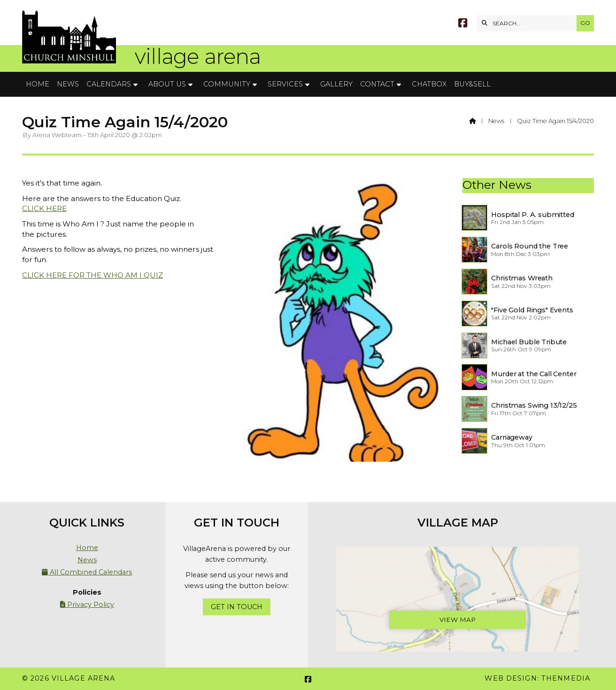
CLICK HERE (44, 208)
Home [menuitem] (38, 84)
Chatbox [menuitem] (429, 84)
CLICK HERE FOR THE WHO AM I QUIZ (92, 275)
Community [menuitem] (227, 84)
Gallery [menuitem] (336, 84)
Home (87, 548)
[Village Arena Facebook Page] (463, 24)
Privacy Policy (87, 605)
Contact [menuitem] (377, 84)
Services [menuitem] (285, 84)
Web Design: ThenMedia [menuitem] (537, 678)
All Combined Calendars (87, 572)
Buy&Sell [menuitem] (472, 84)
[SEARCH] (529, 23)
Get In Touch (237, 607)
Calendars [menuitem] (109, 84)
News (496, 121)
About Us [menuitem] (167, 84)
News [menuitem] (68, 84)
